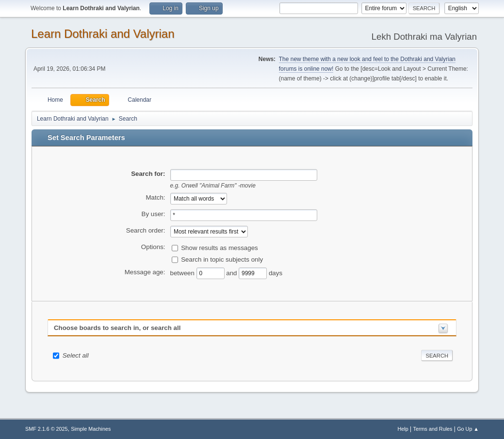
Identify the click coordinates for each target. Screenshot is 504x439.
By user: (154, 214)
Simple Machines (91, 429)
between (183, 273)
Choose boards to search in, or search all (117, 328)
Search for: (148, 174)
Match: (156, 197)
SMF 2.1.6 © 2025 (47, 429)
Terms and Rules (433, 429)
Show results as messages (219, 247)
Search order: (146, 230)
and (232, 273)
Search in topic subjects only (222, 259)
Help (403, 429)
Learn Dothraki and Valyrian (103, 34)
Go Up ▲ (468, 429)
